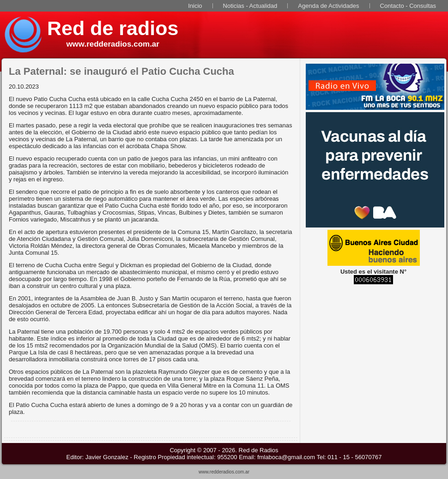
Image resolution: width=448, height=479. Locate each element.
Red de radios (113, 28)
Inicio (195, 6)
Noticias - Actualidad (250, 6)
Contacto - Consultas (408, 6)
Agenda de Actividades (328, 6)
